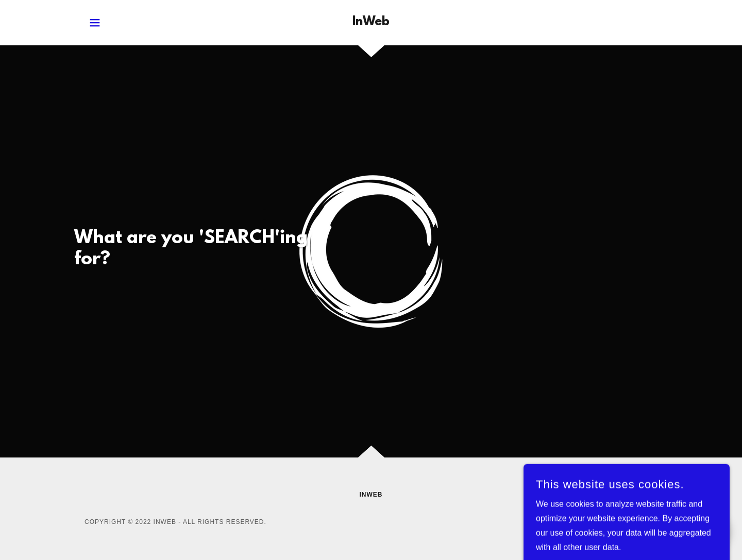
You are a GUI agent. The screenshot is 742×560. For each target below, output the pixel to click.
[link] (371, 22)
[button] (95, 23)
